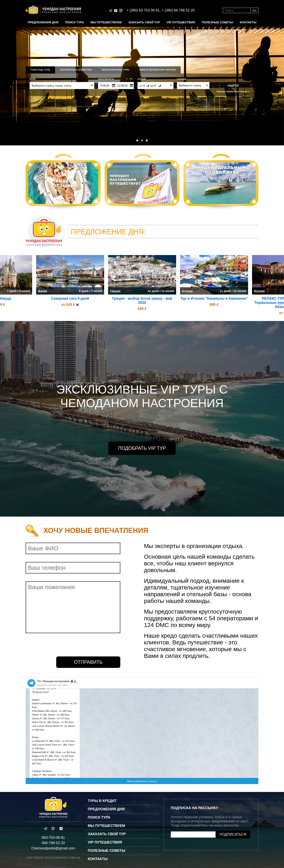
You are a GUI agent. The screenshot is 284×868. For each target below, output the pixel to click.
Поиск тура (74, 22)
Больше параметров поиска (232, 92)
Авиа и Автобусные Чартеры (157, 70)
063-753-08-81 (53, 838)
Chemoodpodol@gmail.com (53, 848)
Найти (233, 86)
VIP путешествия (181, 22)
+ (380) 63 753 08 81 (143, 10)
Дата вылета (116, 79)
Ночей (142, 79)
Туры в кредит (102, 801)
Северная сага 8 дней (70, 298)
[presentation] (56, 645)
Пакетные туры (40, 70)
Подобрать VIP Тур (142, 448)
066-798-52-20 (53, 843)
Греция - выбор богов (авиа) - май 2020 (142, 301)
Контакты (248, 22)
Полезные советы (217, 22)
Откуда (182, 79)
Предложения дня (43, 22)
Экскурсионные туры (115, 70)
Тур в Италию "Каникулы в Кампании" (214, 298)
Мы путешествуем (106, 22)
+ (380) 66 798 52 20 (178, 10)
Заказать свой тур (144, 22)
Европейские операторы (76, 70)
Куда (33, 79)
